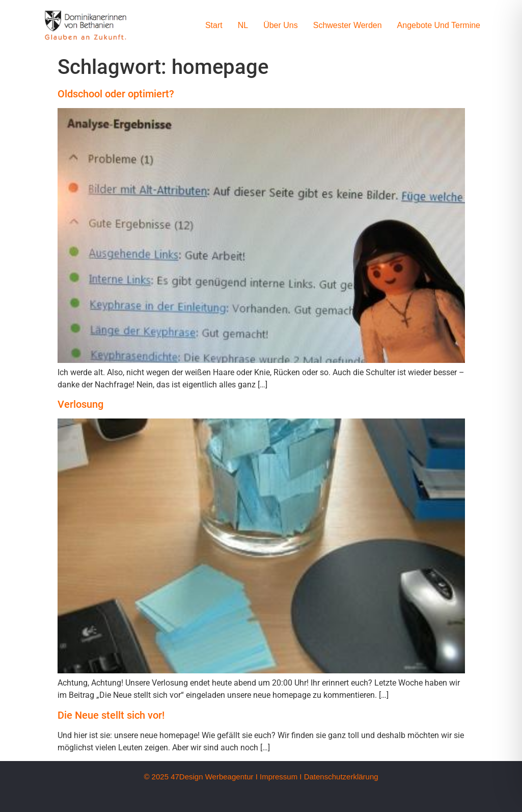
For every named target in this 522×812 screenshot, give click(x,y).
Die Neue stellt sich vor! (111, 715)
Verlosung (80, 404)
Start (214, 25)
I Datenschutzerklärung (339, 777)
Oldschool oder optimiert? (116, 94)
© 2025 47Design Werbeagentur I (200, 777)
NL (243, 25)
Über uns (281, 25)
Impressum (279, 777)
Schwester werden (348, 25)
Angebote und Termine (439, 25)
